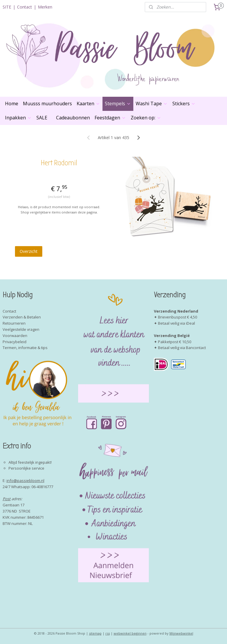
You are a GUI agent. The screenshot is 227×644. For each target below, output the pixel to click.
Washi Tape (152, 104)
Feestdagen (110, 118)
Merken (45, 7)
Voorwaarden (15, 336)
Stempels (118, 104)
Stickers (184, 104)
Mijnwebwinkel (181, 633)
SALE (42, 118)
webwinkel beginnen (130, 633)
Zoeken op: (146, 118)
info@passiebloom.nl (25, 481)
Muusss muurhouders (47, 104)
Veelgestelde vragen (21, 329)
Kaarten (88, 104)
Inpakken (18, 118)
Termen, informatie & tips (25, 348)
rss (108, 633)
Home (12, 104)
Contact (25, 7)
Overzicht (29, 251)
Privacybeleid (15, 342)
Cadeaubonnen (73, 118)
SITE (7, 7)
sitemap (95, 633)
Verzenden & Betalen (22, 317)
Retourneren (14, 323)
